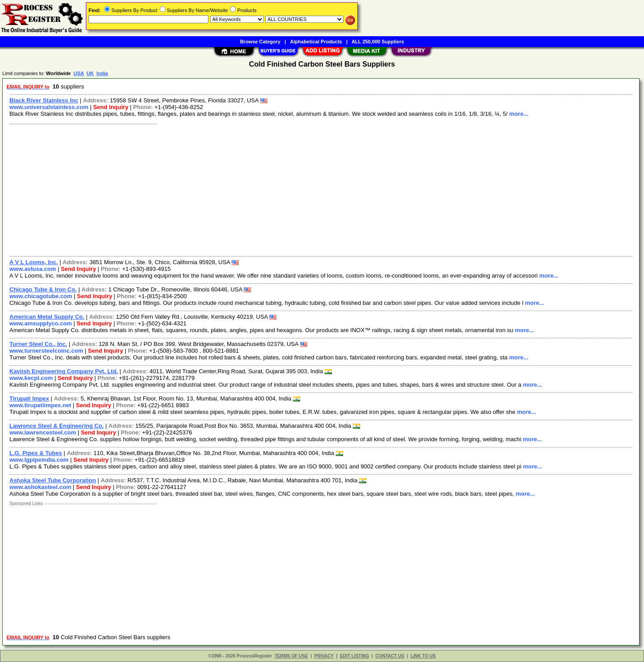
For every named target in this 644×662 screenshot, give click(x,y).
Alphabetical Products (316, 42)
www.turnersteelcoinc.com (46, 351)
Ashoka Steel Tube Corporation (53, 480)
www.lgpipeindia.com (39, 460)
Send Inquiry (111, 107)
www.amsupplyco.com (41, 323)
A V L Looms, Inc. (34, 262)
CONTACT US (390, 656)
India (102, 73)
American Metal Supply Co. (47, 317)
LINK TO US (423, 656)
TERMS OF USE (291, 656)
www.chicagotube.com (41, 296)
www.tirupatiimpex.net (40, 405)
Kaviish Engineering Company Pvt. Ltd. (64, 371)
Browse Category (260, 42)
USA (78, 73)
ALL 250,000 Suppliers (378, 42)
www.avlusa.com (33, 269)
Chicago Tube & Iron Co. (43, 289)
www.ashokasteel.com (40, 487)
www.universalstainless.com (49, 107)
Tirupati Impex (29, 398)
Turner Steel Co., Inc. (38, 344)
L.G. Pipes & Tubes (36, 453)
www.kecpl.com (31, 378)
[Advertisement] (274, 189)
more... (519, 114)
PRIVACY (324, 656)
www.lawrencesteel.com (43, 432)
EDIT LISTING (354, 656)
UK (90, 73)
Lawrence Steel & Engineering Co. (57, 426)
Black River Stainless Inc (44, 100)
